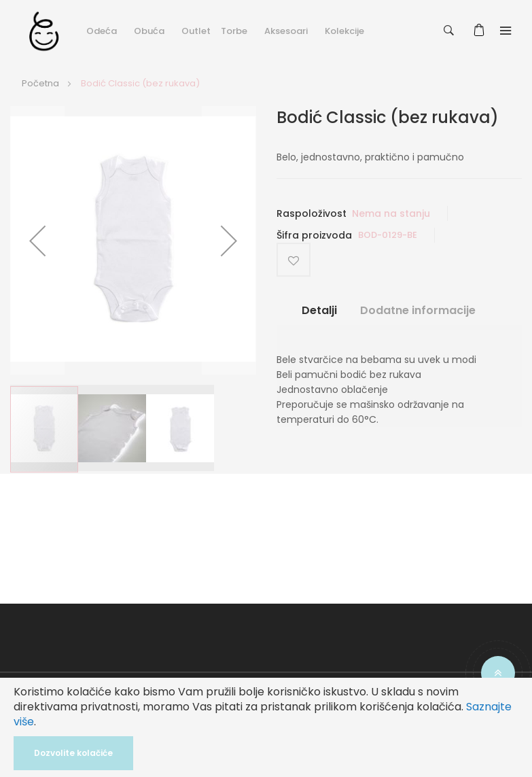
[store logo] (44, 31)
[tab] (319, 316)
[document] (266, 727)
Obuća (149, 31)
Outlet (196, 31)
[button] (37, 240)
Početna (40, 83)
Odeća (102, 31)
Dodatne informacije (418, 311)
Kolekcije (344, 31)
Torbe (234, 31)
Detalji (319, 311)
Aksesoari (286, 31)
